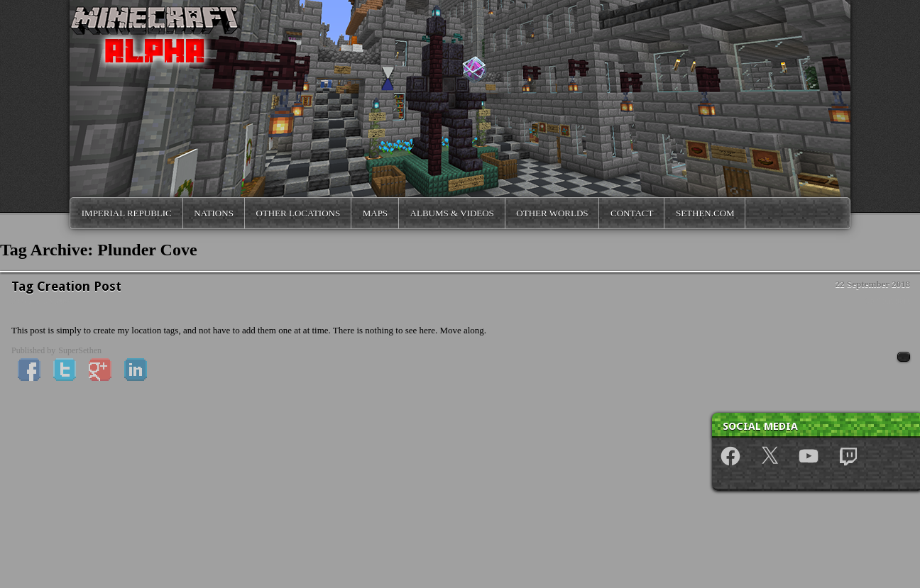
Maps (375, 213)
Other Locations (298, 213)
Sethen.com (705, 213)
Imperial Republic (127, 213)
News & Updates (40, 301)
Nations (214, 213)
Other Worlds (552, 213)
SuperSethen (80, 350)
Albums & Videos (452, 213)
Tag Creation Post (66, 286)
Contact (632, 213)
